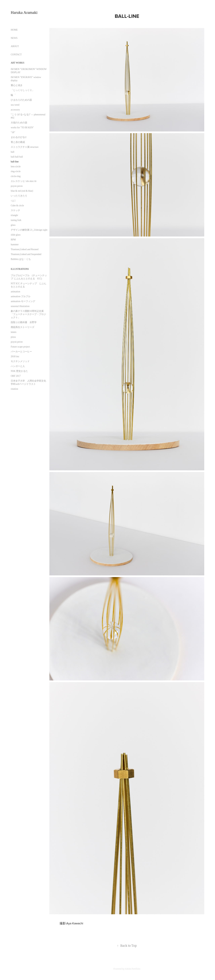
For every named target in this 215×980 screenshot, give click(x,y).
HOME (14, 30)
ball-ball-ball (17, 157)
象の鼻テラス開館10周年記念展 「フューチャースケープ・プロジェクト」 (28, 314)
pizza (13, 337)
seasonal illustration (20, 306)
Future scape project (20, 347)
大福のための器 (19, 123)
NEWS (14, 38)
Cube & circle (17, 205)
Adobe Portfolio (133, 969)
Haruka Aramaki (24, 12)
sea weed (15, 105)
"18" (13, 132)
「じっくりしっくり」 (23, 90)
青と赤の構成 (18, 142)
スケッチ (15, 210)
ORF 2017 (16, 376)
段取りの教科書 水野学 (24, 322)
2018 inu (15, 356)
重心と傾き (17, 85)
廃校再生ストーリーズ (23, 327)
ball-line (15, 162)
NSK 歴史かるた (19, 371)
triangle (14, 215)
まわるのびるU (19, 137)
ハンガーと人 (18, 366)
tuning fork (16, 220)
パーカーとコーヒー (21, 352)
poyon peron (17, 186)
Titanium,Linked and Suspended (26, 254)
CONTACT (16, 55)
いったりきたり (19, 196)
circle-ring (16, 176)
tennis (14, 332)
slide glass (16, 235)
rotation (14, 389)
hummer (15, 244)
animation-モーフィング (23, 301)
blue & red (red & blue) (22, 191)
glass (13, 225)
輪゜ (13, 95)
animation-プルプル (21, 296)
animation (15, 292)
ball (13, 152)
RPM (13, 240)
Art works (18, 63)
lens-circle (16, 166)
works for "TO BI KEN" (22, 128)
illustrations (20, 269)
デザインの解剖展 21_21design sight (29, 230)
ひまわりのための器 (21, 100)
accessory (15, 110)
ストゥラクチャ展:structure (25, 147)
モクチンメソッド (20, 361)
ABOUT (15, 46)
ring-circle (16, 171)
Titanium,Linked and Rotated (25, 249)
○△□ (13, 201)
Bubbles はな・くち (21, 259)
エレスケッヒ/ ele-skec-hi (24, 181)
